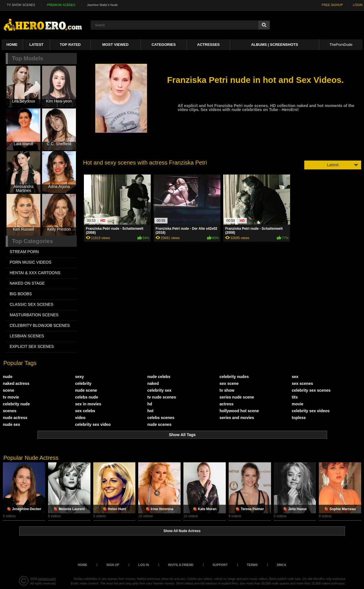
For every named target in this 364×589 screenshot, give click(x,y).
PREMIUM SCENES (61, 5)
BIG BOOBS (21, 294)
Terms (252, 565)
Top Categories (32, 241)
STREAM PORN (24, 252)
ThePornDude (341, 45)
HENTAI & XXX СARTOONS (35, 273)
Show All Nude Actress (182, 531)
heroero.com (47, 579)
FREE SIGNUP (332, 5)
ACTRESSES (208, 45)
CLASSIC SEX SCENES (31, 304)
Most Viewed (115, 45)
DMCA (281, 565)
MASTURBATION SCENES (34, 315)
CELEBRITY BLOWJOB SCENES (40, 325)
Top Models (28, 58)
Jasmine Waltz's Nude (102, 5)
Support (220, 565)
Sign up (113, 565)
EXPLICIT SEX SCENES (32, 346)
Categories (164, 45)
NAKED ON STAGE (27, 283)
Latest (36, 45)
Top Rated (70, 45)
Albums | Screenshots (275, 45)
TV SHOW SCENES (21, 5)
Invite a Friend (181, 565)
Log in (144, 565)
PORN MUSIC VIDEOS (30, 262)
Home (12, 45)
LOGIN (358, 5)
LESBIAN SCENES (27, 336)
